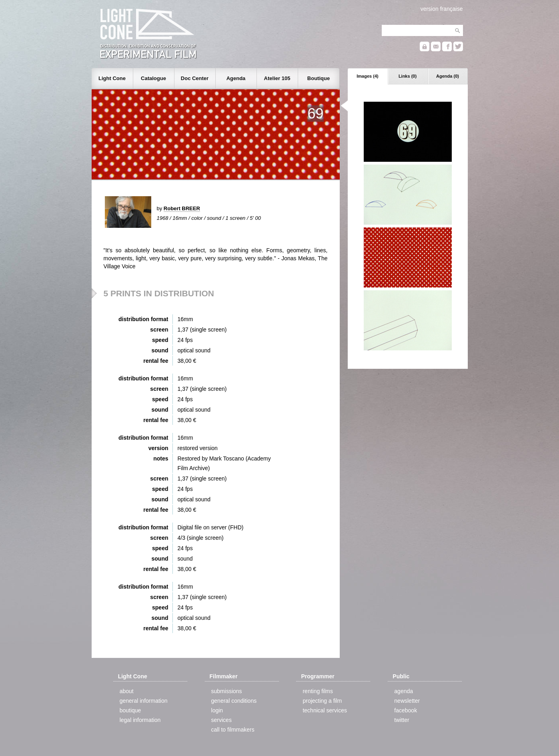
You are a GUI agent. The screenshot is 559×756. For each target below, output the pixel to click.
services (221, 720)
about (127, 691)
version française (442, 9)
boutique (130, 710)
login (217, 710)
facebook (406, 710)
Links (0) (408, 76)
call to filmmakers (233, 730)
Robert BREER (182, 208)
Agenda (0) (448, 76)
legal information (140, 720)
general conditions (234, 701)
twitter (402, 720)
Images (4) (367, 76)
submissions (227, 691)
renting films (318, 691)
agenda (404, 691)
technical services (325, 710)
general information (144, 701)
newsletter (407, 701)
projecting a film (322, 701)
